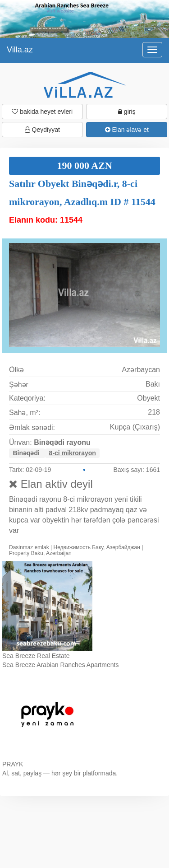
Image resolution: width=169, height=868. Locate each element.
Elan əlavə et (127, 130)
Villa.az (20, 50)
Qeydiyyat (42, 130)
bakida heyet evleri (42, 112)
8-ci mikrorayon (73, 453)
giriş (127, 112)
